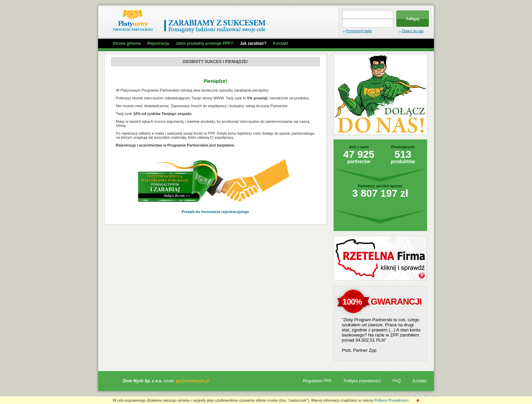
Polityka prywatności (362, 381)
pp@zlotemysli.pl (192, 381)
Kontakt (281, 43)
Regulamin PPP (317, 381)
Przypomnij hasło (359, 31)
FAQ (397, 381)
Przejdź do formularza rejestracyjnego (215, 212)
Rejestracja (158, 43)
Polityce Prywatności (391, 400)
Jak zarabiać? (253, 43)
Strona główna (127, 43)
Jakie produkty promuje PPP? (204, 43)
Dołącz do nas (413, 31)
